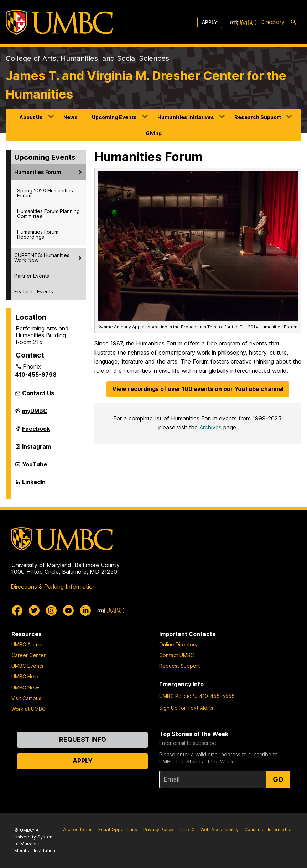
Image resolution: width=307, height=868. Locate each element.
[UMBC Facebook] (17, 610)
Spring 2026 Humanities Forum (45, 193)
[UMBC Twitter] (34, 610)
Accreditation (78, 829)
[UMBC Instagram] (51, 610)
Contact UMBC (177, 655)
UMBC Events (27, 666)
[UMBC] (59, 22)
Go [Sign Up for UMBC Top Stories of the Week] (278, 779)
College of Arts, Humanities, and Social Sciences (87, 58)
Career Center (28, 655)
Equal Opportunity (118, 829)
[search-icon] (293, 22)
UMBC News (26, 687)
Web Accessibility (219, 829)
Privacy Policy (158, 829)
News (71, 117)
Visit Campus (26, 698)
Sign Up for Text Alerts (186, 708)
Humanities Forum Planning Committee (48, 214)
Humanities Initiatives (186, 117)
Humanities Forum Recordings (38, 234)
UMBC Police (175, 696)
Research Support (258, 117)
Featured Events (34, 292)
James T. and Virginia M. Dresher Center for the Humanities (146, 85)
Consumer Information (269, 829)
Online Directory (178, 644)
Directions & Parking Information (53, 587)
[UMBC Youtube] (68, 610)
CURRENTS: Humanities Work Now (42, 258)
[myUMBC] (243, 22)
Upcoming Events (114, 117)
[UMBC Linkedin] (85, 610)
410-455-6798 (36, 375)
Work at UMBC (28, 709)
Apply (210, 22)
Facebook (36, 432)
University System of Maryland (34, 840)
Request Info (83, 739)
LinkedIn (34, 485)
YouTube (35, 467)
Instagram (37, 449)
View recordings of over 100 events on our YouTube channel (198, 389)
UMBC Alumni (27, 644)
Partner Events (32, 276)
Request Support (179, 666)
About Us (31, 117)
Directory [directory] (272, 22)
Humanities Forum (38, 172)
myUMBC (35, 414)
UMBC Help (25, 676)
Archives (210, 427)
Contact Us (38, 393)
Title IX (187, 829)
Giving (154, 133)
